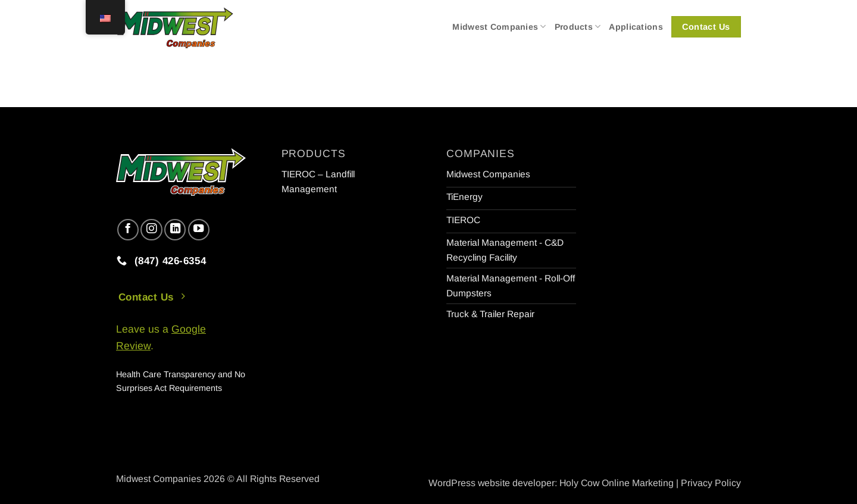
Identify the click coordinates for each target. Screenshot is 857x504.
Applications (636, 27)
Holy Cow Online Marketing (617, 483)
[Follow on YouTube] (199, 230)
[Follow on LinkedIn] (175, 230)
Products (578, 26)
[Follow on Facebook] (128, 230)
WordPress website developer (492, 483)
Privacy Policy (711, 483)
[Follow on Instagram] (151, 230)
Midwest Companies (499, 26)
